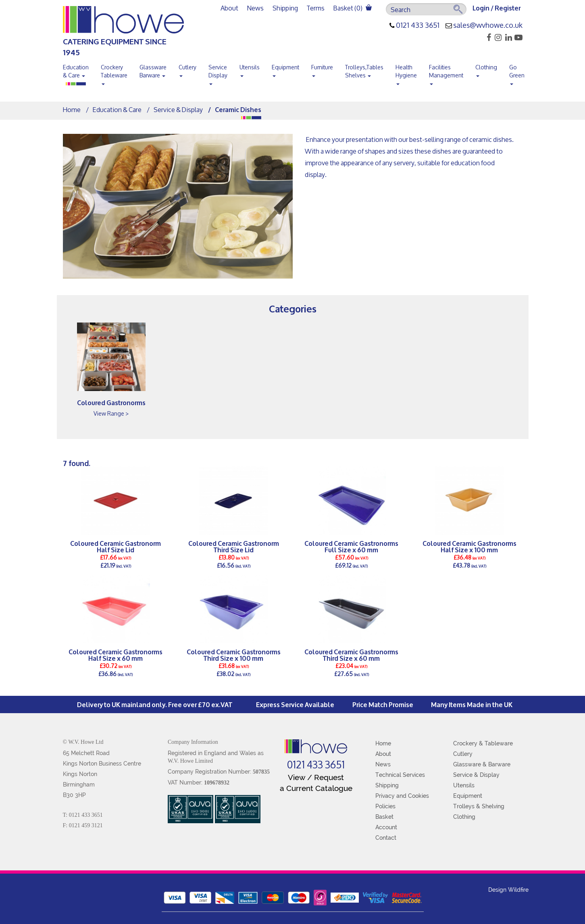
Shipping (285, 8)
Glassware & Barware (482, 764)
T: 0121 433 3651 (83, 815)
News (255, 8)
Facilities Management (446, 73)
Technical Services (400, 775)
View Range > (111, 413)
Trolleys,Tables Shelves (364, 71)
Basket (384, 817)
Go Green (517, 73)
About (229, 8)
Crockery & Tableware (483, 743)
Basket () (353, 8)
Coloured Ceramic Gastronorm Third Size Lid (234, 546)
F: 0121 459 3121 (83, 825)
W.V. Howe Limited (190, 761)
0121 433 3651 (418, 25)
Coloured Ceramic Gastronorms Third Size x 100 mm (234, 655)
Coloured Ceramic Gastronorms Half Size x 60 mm (116, 655)
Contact (386, 838)
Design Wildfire (508, 890)
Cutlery (187, 69)
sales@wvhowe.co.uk (488, 25)
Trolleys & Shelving (479, 806)
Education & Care (76, 71)
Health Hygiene (406, 73)
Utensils (250, 69)
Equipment (285, 69)
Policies (385, 806)
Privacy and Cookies (402, 796)
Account (386, 827)
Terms (316, 8)
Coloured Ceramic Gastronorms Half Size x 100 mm (469, 546)
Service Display (218, 73)
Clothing (486, 69)
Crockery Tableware (114, 73)
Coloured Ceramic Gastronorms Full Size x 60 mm (351, 546)
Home (72, 109)
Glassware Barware (153, 71)
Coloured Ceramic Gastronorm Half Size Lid (116, 546)
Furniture (322, 69)
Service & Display (178, 109)
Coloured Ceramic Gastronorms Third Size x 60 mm (351, 655)
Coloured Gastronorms (111, 402)
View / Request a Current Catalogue (316, 783)
